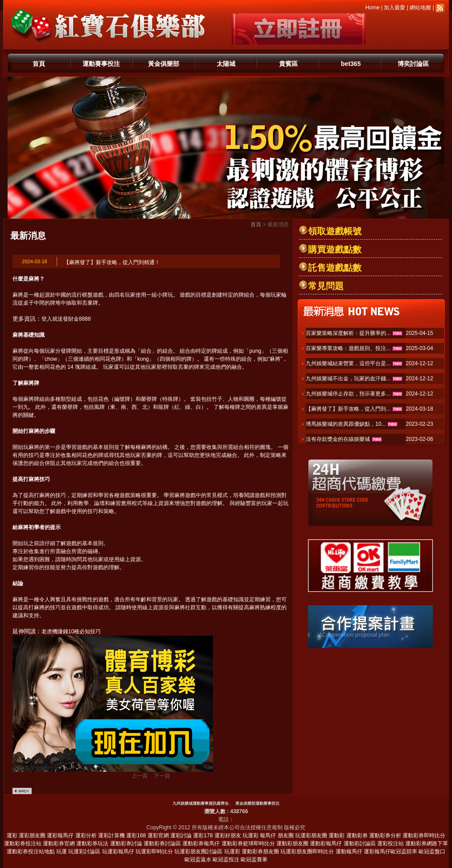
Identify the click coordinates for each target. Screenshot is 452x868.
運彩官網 (158, 835)
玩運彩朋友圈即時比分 (307, 852)
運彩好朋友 (228, 835)
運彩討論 (181, 835)
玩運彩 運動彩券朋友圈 (252, 852)
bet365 (351, 64)
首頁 (39, 64)
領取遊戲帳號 (335, 231)
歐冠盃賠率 (404, 852)
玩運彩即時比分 (154, 852)
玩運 (62, 852)
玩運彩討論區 (84, 852)
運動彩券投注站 (23, 844)
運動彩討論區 (360, 844)
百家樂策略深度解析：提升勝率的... (348, 333)
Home (373, 8)
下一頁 (162, 776)
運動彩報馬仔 (326, 844)
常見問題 (326, 286)
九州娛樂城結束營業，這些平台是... (348, 363)
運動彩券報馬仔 (201, 844)
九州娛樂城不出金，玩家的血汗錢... (348, 379)
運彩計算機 (111, 835)
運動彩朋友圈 (292, 844)
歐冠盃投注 (226, 860)
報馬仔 (268, 835)
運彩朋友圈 (32, 835)
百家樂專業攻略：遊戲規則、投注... (348, 348)
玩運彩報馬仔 (118, 852)
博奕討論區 (413, 64)
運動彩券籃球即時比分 (248, 844)
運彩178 (203, 835)
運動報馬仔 (349, 852)
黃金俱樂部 (164, 64)
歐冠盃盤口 (432, 852)
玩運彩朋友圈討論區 (198, 852)
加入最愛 (394, 8)
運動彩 (337, 835)
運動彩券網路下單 (427, 844)
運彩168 (136, 835)
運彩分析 (86, 835)
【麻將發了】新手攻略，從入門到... (348, 409)
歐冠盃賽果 (254, 860)
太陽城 (226, 64)
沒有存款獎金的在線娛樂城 (338, 439)
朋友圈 (286, 835)
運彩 (12, 835)
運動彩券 (357, 835)
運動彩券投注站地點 (31, 852)
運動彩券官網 (59, 844)
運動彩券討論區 (162, 844)
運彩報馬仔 (60, 835)
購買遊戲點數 (335, 249)
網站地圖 (420, 8)
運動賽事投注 (101, 64)
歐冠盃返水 (198, 860)
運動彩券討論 (126, 844)
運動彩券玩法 (92, 844)
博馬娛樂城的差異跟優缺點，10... (346, 424)
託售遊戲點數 (335, 268)
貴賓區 (288, 64)
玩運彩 (251, 835)
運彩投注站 (390, 844)
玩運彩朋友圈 (311, 835)
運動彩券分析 (385, 835)
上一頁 (140, 776)
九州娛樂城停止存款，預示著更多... (348, 394)
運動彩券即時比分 (424, 835)
